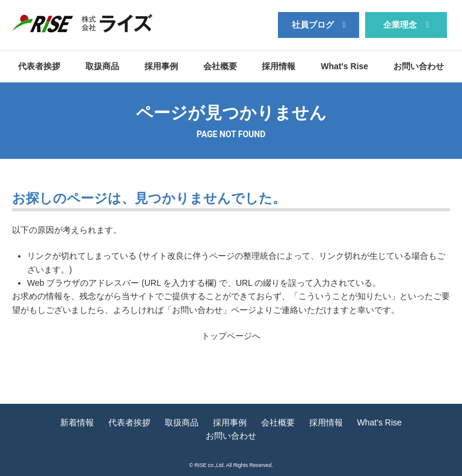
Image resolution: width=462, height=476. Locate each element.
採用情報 (279, 66)
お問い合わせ (419, 66)
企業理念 (400, 25)
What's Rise (344, 66)
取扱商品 (102, 66)
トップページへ (231, 336)
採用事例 (161, 66)
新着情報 (77, 422)
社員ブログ (313, 25)
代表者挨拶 (39, 66)
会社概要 (220, 66)
